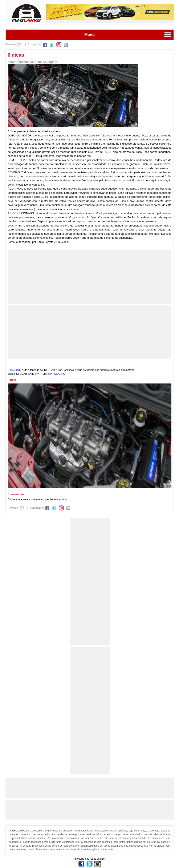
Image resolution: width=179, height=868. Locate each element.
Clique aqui (14, 370)
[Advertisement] (89, 276)
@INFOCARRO (56, 374)
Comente (13, 45)
